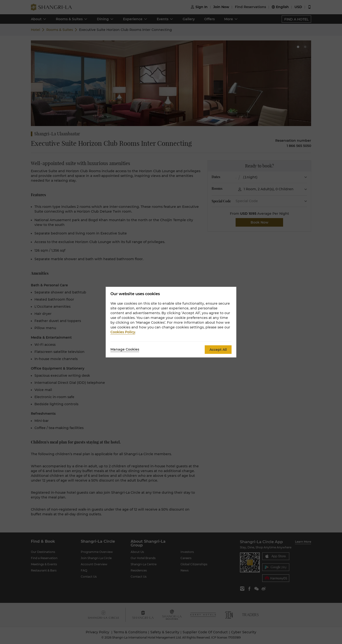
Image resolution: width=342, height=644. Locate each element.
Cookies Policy (123, 332)
